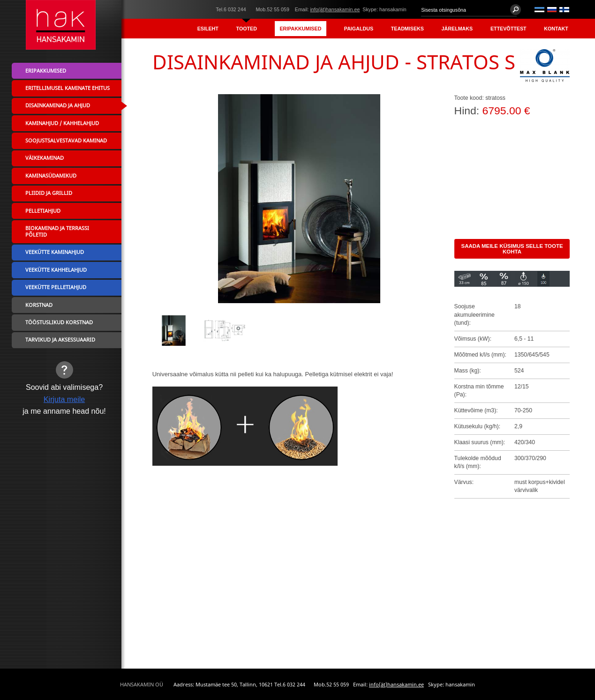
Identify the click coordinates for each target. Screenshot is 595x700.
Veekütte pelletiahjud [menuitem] (56, 287)
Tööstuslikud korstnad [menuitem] (59, 322)
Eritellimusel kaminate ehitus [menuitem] (68, 88)
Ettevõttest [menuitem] (508, 29)
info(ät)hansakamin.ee (335, 9)
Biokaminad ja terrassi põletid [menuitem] (57, 231)
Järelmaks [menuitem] (457, 29)
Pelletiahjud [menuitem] (43, 211)
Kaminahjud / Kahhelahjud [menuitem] (62, 123)
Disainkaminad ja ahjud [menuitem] (58, 105)
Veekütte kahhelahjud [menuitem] (56, 270)
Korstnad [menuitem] (39, 305)
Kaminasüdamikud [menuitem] (51, 176)
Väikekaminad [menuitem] (45, 158)
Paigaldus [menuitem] (359, 29)
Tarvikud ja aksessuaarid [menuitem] (60, 340)
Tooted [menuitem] (247, 29)
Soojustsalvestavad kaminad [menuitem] (66, 141)
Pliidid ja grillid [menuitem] (49, 193)
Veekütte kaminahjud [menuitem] (55, 252)
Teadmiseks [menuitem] (407, 29)
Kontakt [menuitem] (556, 29)
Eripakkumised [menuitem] (300, 29)
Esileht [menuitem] (208, 29)
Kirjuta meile (64, 399)
